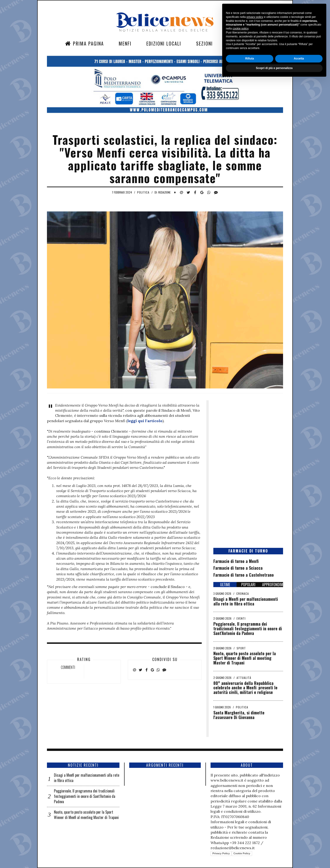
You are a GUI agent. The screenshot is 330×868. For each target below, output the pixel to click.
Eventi (241, 618)
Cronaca (243, 593)
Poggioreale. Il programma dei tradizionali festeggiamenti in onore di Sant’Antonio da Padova (248, 628)
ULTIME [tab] (225, 585)
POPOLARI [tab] (248, 585)
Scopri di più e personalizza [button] (274, 856)
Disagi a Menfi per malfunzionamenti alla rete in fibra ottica (246, 601)
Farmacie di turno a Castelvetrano (244, 575)
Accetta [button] (299, 846)
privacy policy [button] (255, 805)
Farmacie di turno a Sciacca (238, 568)
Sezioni (205, 43)
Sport (241, 648)
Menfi (125, 43)
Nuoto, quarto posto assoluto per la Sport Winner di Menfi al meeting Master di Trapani (245, 658)
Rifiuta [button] (249, 846)
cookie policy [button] (241, 816)
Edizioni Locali (164, 43)
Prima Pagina (84, 43)
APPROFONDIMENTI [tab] (273, 585)
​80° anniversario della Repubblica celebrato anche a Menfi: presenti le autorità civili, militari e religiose (245, 688)
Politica (143, 192)
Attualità (244, 678)
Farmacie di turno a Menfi (236, 561)
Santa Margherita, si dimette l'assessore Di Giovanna (239, 715)
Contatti (238, 43)
